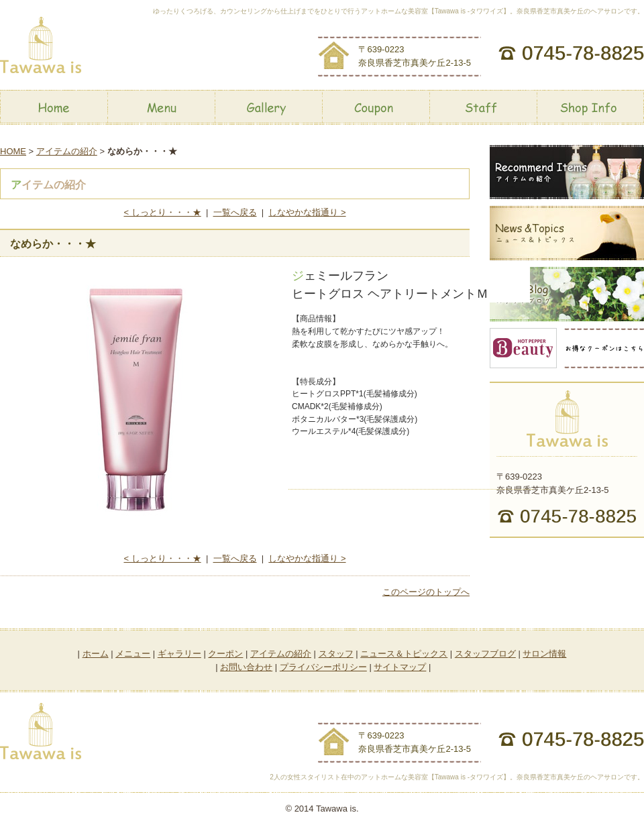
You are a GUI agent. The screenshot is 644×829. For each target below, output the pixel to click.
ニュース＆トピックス (404, 654)
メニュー (133, 654)
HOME (13, 151)
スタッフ (336, 654)
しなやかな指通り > (307, 212)
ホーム (96, 654)
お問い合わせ (246, 667)
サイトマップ (400, 667)
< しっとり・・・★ (162, 212)
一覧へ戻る (235, 212)
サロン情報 (544, 654)
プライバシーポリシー (323, 667)
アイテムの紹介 (67, 151)
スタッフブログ (485, 654)
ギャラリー (179, 654)
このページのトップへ (426, 592)
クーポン (225, 654)
